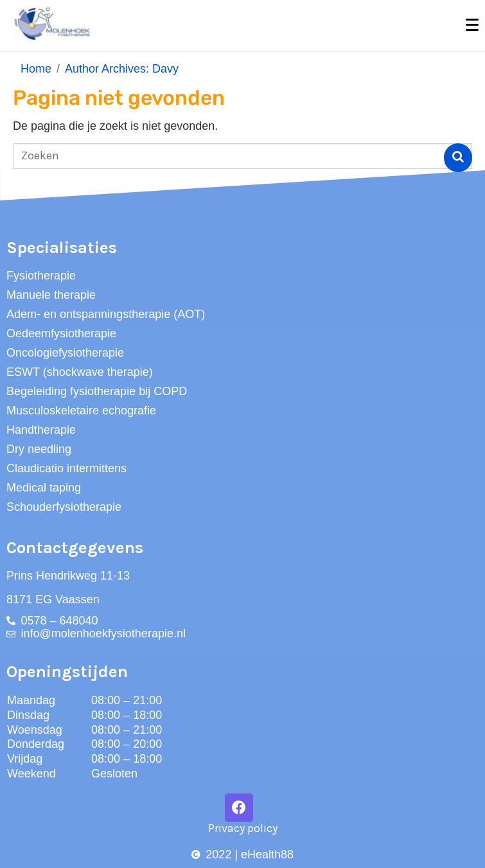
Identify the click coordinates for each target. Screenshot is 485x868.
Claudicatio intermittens (66, 468)
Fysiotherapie (41, 276)
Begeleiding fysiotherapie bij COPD (97, 391)
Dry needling (39, 449)
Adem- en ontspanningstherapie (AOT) (106, 314)
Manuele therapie (51, 295)
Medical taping (44, 488)
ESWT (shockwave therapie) (80, 372)
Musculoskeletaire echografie (81, 411)
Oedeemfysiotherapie (61, 333)
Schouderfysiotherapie (64, 507)
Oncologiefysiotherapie (65, 353)
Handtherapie (41, 430)
